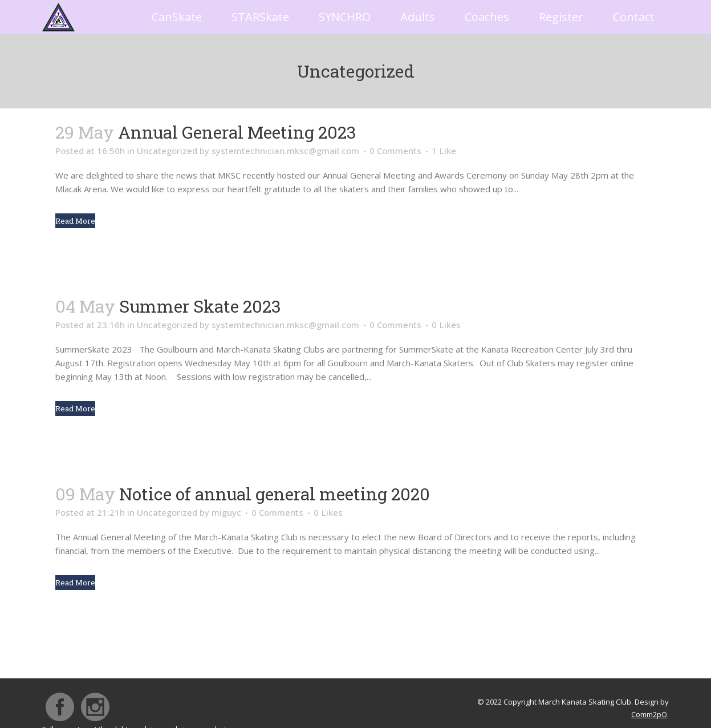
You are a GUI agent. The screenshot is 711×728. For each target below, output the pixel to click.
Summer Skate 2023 (200, 306)
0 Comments (395, 151)
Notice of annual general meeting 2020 (275, 494)
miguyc (226, 512)
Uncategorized (167, 151)
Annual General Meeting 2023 (237, 132)
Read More (75, 221)
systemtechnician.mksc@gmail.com (285, 151)
